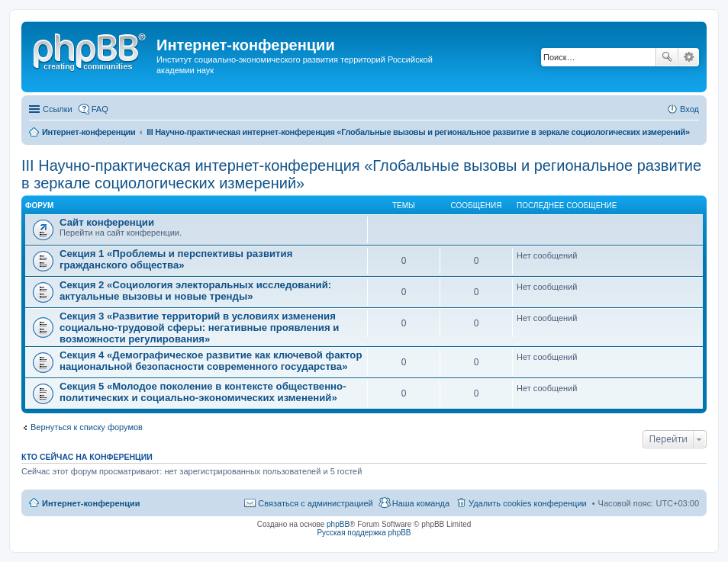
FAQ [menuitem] (100, 109)
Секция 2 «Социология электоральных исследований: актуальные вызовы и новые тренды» (195, 291)
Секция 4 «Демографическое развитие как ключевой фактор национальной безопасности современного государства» (211, 361)
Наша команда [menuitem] (421, 503)
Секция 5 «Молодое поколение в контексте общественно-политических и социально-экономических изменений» (203, 392)
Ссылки (58, 109)
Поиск (667, 57)
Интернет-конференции (91, 503)
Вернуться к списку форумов (87, 427)
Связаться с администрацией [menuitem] (315, 503)
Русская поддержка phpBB (364, 533)
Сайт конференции (107, 222)
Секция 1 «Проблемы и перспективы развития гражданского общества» (176, 259)
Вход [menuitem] (689, 109)
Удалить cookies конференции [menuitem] (528, 503)
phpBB (338, 524)
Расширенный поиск (689, 57)
